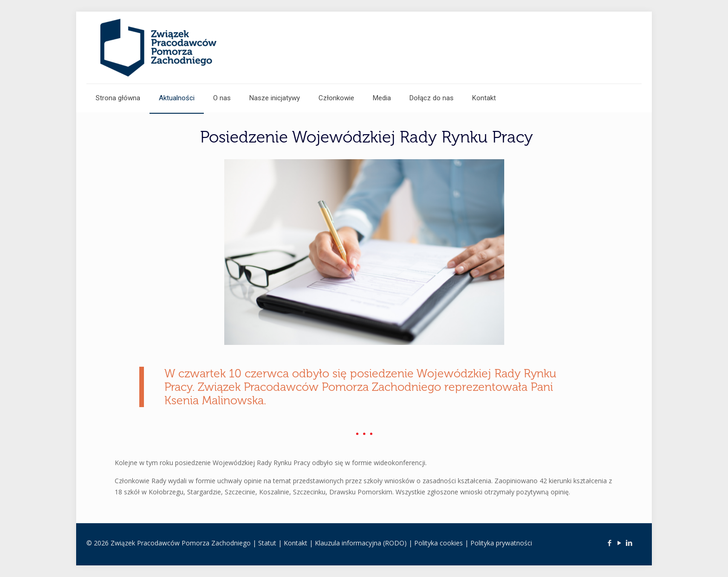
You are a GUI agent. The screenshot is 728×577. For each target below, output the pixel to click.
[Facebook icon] (609, 543)
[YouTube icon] (619, 543)
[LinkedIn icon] (629, 543)
